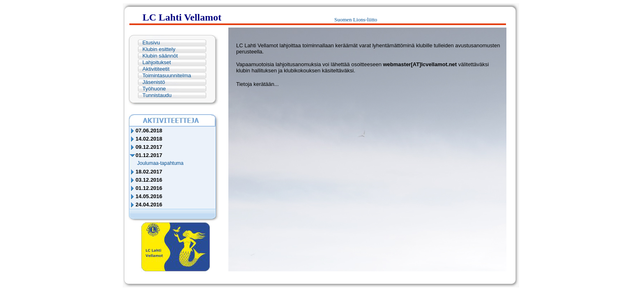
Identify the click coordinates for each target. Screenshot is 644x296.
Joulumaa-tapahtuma (160, 163)
